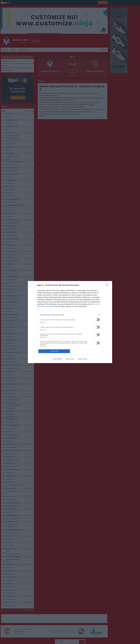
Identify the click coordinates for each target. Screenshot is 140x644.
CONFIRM (54, 351)
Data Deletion (58, 359)
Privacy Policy (82, 359)
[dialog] (70, 322)
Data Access (70, 359)
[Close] (108, 285)
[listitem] (70, 315)
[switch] (97, 320)
